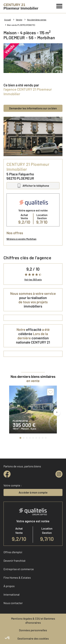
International (12, 594)
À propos (9, 586)
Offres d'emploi (13, 552)
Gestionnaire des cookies (33, 638)
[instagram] (59, 474)
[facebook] (7, 474)
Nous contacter (13, 603)
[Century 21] (21, 7)
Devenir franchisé (15, 561)
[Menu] (59, 6)
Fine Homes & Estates (17, 577)
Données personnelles (33, 630)
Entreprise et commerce (19, 569)
